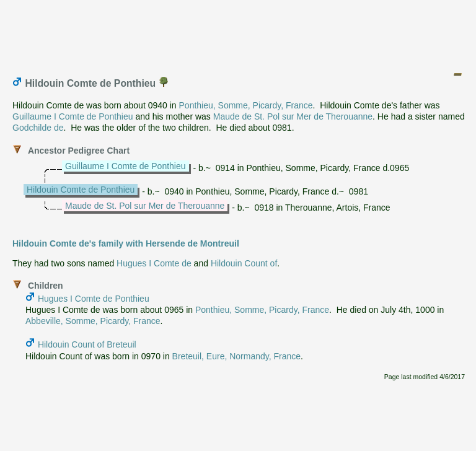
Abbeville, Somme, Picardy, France (93, 321)
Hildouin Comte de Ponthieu (81, 190)
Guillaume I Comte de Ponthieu (73, 116)
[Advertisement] (239, 33)
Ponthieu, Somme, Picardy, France (246, 105)
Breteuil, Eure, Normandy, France (237, 356)
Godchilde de (38, 128)
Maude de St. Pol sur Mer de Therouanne (293, 116)
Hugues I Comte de (154, 263)
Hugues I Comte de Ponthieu (94, 299)
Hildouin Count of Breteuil (87, 344)
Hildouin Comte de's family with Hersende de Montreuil (126, 243)
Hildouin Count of (244, 263)
